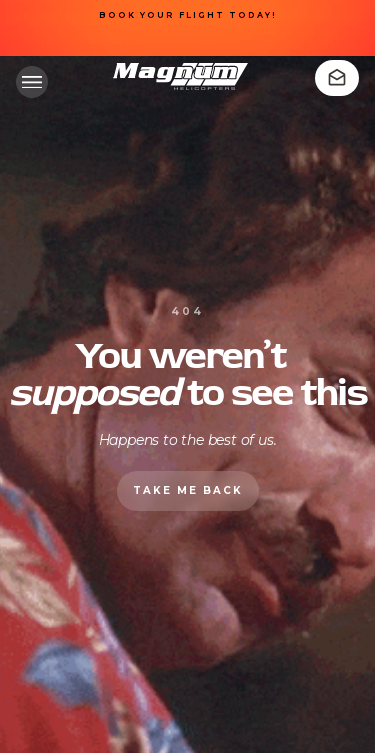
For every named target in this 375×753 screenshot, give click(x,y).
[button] (32, 82)
